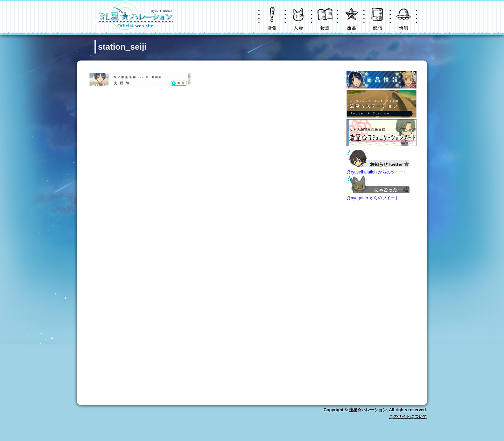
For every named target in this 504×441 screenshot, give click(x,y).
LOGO (135, 17)
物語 (325, 23)
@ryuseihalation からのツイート (377, 172)
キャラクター (299, 23)
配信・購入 (378, 23)
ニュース (273, 23)
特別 (404, 23)
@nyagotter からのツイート (373, 198)
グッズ (352, 23)
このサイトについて (408, 417)
